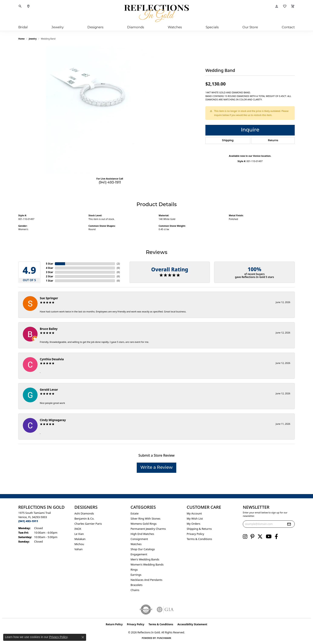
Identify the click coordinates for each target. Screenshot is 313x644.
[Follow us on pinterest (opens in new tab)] (252, 537)
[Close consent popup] (83, 637)
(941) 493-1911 (110, 183)
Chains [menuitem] (135, 590)
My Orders (193, 524)
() (118, 264)
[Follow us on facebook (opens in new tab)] (276, 537)
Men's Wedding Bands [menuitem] (145, 559)
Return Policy (114, 624)
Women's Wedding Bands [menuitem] (147, 564)
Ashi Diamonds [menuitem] (84, 513)
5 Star (50, 264)
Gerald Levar (49, 390)
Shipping (228, 141)
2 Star (50, 276)
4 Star (50, 268)
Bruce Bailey (49, 329)
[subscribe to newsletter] (289, 524)
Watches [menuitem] (136, 544)
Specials (212, 27)
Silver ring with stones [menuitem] (145, 519)
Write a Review (156, 468)
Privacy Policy (195, 534)
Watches (175, 27)
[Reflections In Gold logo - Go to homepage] (156, 13)
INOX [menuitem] (78, 529)
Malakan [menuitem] (80, 539)
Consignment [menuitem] (139, 539)
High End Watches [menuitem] (142, 534)
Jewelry (58, 27)
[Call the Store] (28, 521)
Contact (288, 27)
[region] (110, 110)
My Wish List (195, 519)
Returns (273, 141)
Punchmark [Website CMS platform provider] (164, 638)
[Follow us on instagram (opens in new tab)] (245, 537)
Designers (95, 27)
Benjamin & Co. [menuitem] (84, 519)
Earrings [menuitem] (136, 575)
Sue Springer (49, 298)
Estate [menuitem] (134, 513)
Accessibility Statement (192, 624)
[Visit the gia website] (165, 610)
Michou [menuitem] (79, 544)
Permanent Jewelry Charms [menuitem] (148, 529)
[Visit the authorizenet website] (146, 610)
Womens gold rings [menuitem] (144, 524)
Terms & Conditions (199, 539)
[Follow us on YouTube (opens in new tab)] (269, 537)
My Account (194, 513)
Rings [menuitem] (134, 570)
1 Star (50, 281)
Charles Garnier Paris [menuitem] (88, 524)
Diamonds (136, 27)
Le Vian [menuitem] (79, 534)
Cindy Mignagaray (53, 420)
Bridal (23, 27)
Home (21, 39)
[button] (20, 6)
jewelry (33, 39)
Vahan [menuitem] (78, 549)
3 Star (50, 272)
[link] (28, 6)
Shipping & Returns (199, 529)
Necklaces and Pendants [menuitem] (146, 580)
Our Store (250, 27)
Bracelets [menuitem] (137, 585)
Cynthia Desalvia (52, 359)
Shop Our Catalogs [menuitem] (143, 549)
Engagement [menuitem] (139, 554)
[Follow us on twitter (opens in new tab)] (260, 537)
